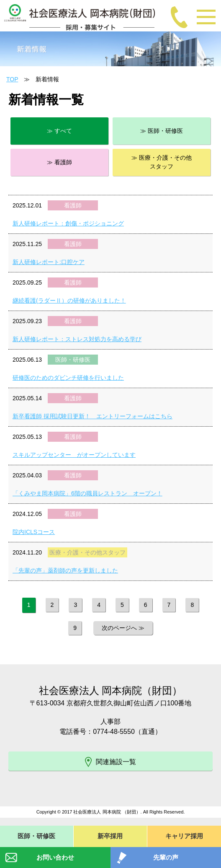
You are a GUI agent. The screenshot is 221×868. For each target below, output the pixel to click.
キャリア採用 (184, 836)
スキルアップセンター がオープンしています (74, 455)
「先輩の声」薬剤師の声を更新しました (65, 570)
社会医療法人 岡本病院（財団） (111, 691)
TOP (12, 79)
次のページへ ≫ (123, 628)
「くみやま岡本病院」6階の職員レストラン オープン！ (87, 493)
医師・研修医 (36, 836)
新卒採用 (110, 836)
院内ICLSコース (34, 532)
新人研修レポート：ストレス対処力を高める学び (77, 339)
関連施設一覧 (110, 762)
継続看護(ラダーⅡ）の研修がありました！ (69, 301)
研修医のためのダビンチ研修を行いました (68, 378)
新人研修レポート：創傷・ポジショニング (68, 223)
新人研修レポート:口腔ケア (49, 262)
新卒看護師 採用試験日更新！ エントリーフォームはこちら (93, 416)
